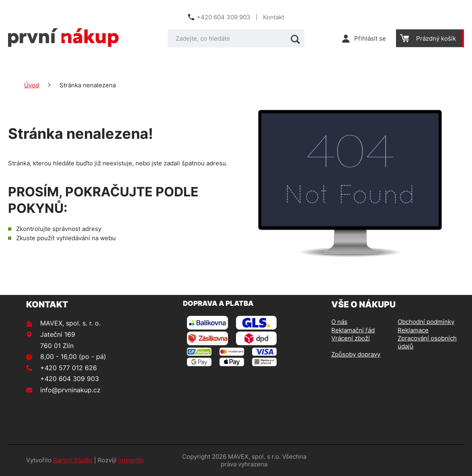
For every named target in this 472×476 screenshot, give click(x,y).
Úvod (32, 85)
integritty (131, 460)
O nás (339, 322)
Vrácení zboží (351, 338)
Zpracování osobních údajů (427, 342)
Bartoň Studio (73, 460)
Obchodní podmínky (426, 322)
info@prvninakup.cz (70, 390)
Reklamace (413, 330)
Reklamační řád (353, 330)
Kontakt (274, 17)
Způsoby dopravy (356, 354)
